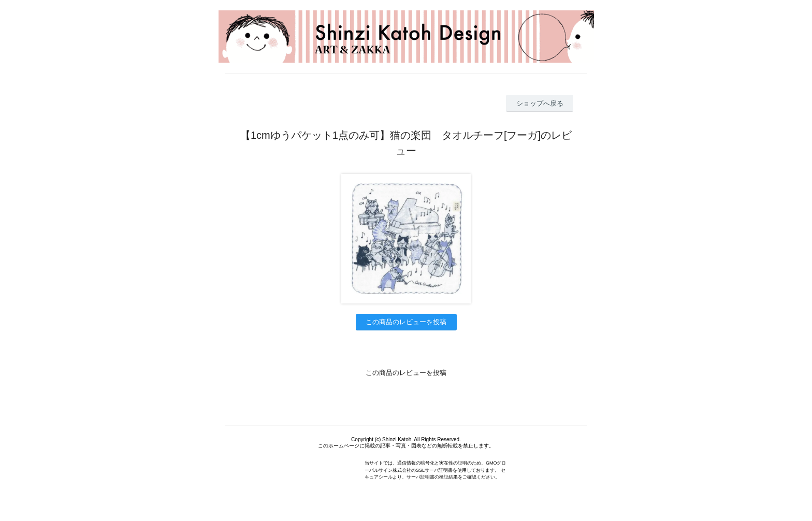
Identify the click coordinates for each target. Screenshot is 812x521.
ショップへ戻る (540, 103)
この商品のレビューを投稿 (406, 322)
